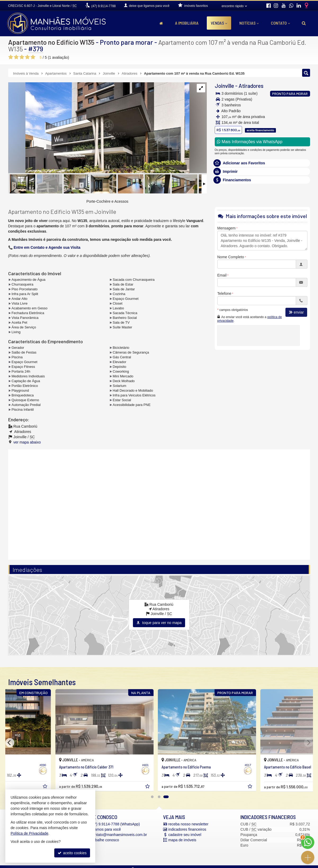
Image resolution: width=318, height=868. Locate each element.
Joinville (224, 86)
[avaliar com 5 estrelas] (33, 57)
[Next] (308, 743)
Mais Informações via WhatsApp (250, 142)
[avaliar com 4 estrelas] (27, 57)
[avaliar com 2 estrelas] (16, 57)
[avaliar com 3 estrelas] (22, 57)
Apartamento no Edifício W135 (51, 42)
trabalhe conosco (105, 840)
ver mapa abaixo (27, 442)
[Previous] (10, 743)
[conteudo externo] (159, 504)
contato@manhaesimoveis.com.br (119, 835)
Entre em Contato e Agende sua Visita (47, 247)
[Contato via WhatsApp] (308, 842)
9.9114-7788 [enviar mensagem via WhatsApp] (104, 6)
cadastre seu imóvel (185, 835)
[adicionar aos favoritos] (100, 788)
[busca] (304, 23)
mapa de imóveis (182, 840)
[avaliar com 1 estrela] (11, 57)
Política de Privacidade (29, 833)
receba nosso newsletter (189, 824)
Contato (280, 23)
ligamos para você (106, 829)
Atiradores (251, 86)
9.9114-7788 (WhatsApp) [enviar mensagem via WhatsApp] (115, 824)
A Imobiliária (187, 23)
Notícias (249, 23)
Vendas (219, 23)
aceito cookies (72, 853)
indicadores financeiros (187, 829)
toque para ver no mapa (159, 623)
